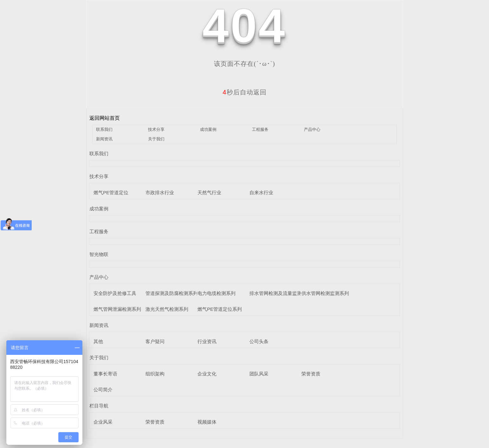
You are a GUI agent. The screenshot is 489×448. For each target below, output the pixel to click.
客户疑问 (155, 341)
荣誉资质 (311, 374)
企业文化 (207, 374)
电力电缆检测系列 (216, 293)
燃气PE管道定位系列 (220, 309)
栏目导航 (99, 406)
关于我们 (156, 139)
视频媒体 (207, 422)
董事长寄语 (105, 374)
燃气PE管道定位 (111, 192)
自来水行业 (261, 192)
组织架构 (155, 374)
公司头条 (259, 341)
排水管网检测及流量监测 (276, 293)
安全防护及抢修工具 (115, 293)
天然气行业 (209, 192)
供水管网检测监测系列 (325, 293)
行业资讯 (207, 341)
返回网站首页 (105, 118)
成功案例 (208, 129)
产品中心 (312, 129)
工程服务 (260, 129)
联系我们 (104, 129)
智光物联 (99, 254)
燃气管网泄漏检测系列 (117, 309)
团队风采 (259, 374)
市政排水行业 (160, 192)
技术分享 (156, 129)
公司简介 (103, 390)
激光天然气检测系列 (167, 309)
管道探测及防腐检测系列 (172, 293)
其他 (98, 341)
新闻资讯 (104, 139)
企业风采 (103, 422)
